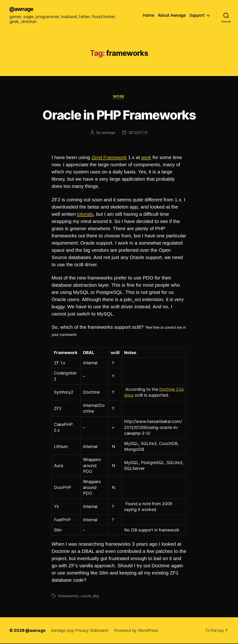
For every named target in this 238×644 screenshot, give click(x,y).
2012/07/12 (138, 133)
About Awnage (172, 15)
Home (149, 15)
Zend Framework (110, 158)
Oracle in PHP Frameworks (119, 115)
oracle (86, 596)
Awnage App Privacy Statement (81, 631)
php (97, 596)
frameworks (68, 596)
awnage (108, 133)
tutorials (86, 214)
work (119, 97)
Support (197, 15)
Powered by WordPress (139, 631)
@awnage (22, 9)
